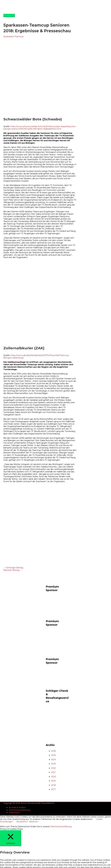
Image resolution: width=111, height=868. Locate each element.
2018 (53, 785)
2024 (54, 760)
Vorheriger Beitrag (13, 568)
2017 (53, 789)
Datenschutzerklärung (19, 810)
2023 (53, 764)
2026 (53, 751)
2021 (53, 772)
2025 (53, 755)
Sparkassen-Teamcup (13, 36)
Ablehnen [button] (34, 822)
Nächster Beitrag (13, 570)
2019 (53, 781)
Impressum (14, 812)
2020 (54, 777)
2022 (53, 768)
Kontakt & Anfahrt (17, 808)
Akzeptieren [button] (22, 822)
